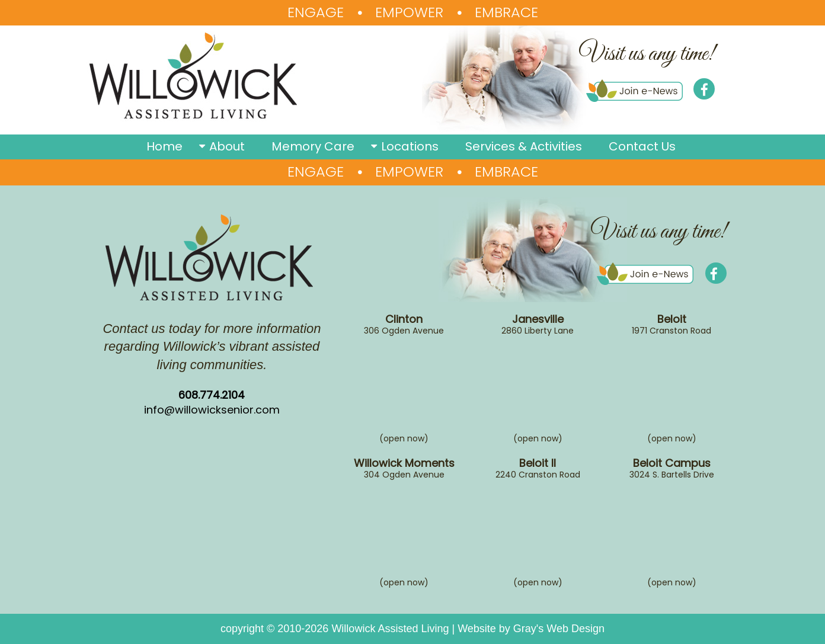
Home (164, 146)
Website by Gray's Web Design (531, 629)
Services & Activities (524, 146)
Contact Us (642, 146)
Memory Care (313, 146)
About (227, 146)
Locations (410, 146)
